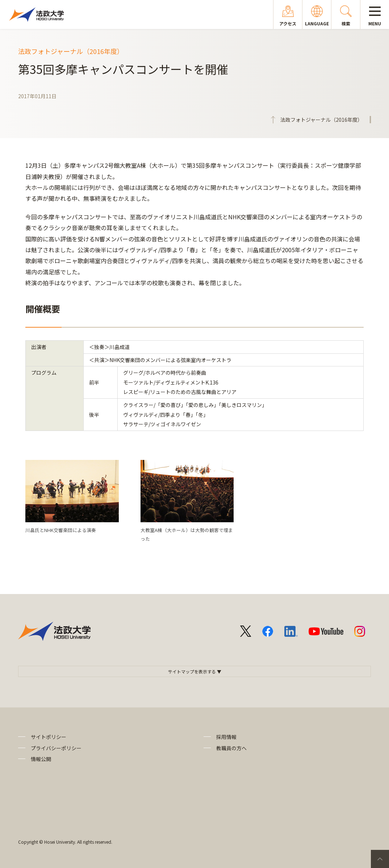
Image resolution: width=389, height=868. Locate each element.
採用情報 (226, 737)
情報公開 (41, 759)
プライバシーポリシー (56, 748)
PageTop (380, 859)
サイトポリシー (49, 737)
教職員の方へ (231, 748)
